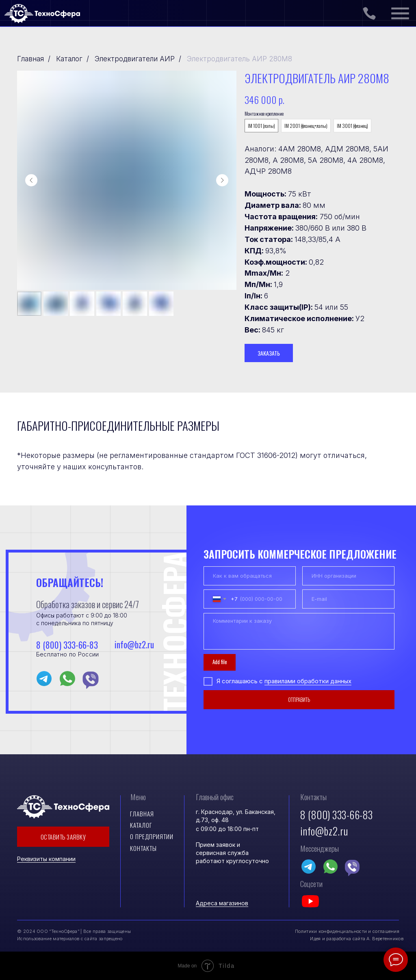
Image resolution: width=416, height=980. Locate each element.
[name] (250, 576)
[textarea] (299, 631)
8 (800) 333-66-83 (67, 645)
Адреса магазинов (222, 903)
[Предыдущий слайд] (31, 180)
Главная (30, 59)
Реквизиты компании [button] (46, 859)
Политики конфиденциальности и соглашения (347, 931)
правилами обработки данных (308, 681)
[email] (348, 599)
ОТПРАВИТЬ (299, 700)
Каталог (69, 59)
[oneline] (348, 576)
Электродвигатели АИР (135, 59)
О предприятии (152, 836)
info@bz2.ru (133, 644)
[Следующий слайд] (222, 180)
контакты (143, 848)
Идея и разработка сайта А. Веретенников (357, 939)
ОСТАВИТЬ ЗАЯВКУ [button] (63, 837)
